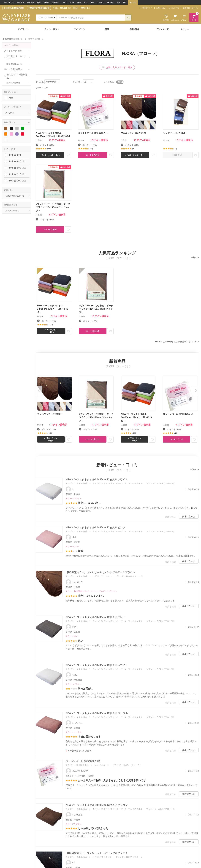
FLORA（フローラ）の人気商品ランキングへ (176, 342)
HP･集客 (110, 2)
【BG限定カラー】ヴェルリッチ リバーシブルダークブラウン (100, 572)
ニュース (100, 2)
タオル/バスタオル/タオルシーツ (108, 483)
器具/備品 (134, 29)
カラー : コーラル (73, 732)
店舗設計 (55, 2)
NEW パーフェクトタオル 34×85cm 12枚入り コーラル (97, 713)
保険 (79, 2)
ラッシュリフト (52, 29)
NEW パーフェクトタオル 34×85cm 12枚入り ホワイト (97, 479)
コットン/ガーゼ (101, 765)
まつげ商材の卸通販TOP (13, 39)
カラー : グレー (72, 636)
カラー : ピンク (72, 546)
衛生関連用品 (14, 64)
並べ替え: (40, 82)
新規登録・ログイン (191, 8)
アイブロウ (79, 29)
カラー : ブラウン (73, 824)
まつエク (133, 2)
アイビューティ (13, 51)
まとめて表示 (109, 82)
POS (86, 2)
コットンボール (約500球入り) (83, 761)
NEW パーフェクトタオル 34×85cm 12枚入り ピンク (95, 527)
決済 (92, 2)
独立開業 (31, 2)
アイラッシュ (24, 29)
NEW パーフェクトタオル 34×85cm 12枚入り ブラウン (97, 805)
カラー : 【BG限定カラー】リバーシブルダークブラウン (91, 591)
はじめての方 (174, 8)
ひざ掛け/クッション (102, 576)
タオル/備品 (13, 83)
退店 (125, 2)
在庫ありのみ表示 (15, 196)
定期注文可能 (12, 210)
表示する (10, 113)
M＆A (72, 2)
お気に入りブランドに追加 (117, 67)
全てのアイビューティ (16, 57)
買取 (118, 2)
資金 (39, 2)
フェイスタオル (135, 483)
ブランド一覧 (162, 29)
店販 (107, 29)
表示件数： (77, 82)
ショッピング (9, 2)
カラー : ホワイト (73, 498)
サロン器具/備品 (13, 69)
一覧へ (194, 257)
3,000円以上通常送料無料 (14, 8)
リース (64, 2)
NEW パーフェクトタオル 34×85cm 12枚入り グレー (95, 617)
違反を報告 (170, 517)
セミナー (21, 2)
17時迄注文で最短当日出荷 (39, 8)
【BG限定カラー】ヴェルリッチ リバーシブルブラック (97, 853)
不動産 (46, 2)
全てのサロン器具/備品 (17, 76)
